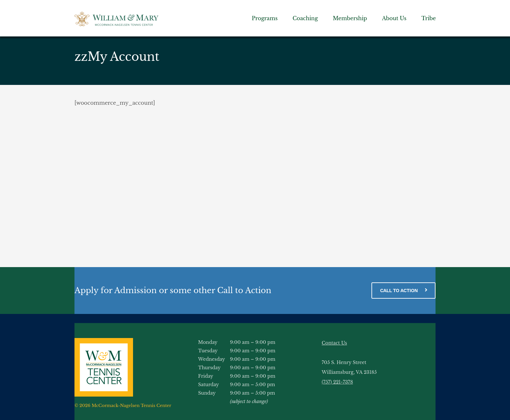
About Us (394, 18)
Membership (350, 18)
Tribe (429, 18)
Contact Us (334, 343)
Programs (265, 18)
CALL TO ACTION (403, 290)
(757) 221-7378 (337, 382)
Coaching (305, 18)
